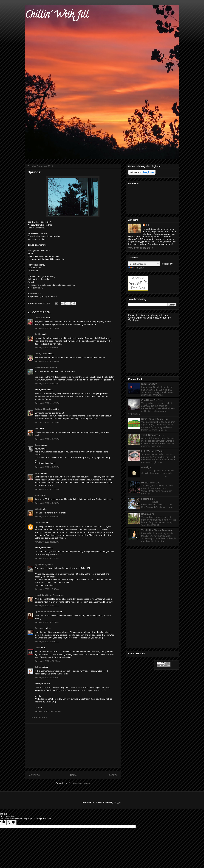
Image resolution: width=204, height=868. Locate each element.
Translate (136, 268)
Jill (147, 225)
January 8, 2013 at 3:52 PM (47, 328)
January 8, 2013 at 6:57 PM (47, 503)
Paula (37, 648)
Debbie (38, 667)
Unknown (39, 523)
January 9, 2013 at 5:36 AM (47, 558)
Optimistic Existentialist (46, 612)
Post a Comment (39, 717)
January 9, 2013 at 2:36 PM (47, 678)
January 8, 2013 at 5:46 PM (47, 467)
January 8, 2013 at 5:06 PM (47, 423)
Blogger (117, 802)
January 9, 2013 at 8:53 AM (47, 642)
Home (74, 775)
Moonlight (146, 467)
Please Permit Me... (151, 483)
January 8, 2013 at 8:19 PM (47, 542)
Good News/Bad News (152, 400)
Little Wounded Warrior (153, 451)
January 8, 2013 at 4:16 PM (47, 348)
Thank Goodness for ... (153, 435)
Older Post (112, 775)
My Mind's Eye (42, 564)
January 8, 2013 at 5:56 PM (47, 489)
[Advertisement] (73, 746)
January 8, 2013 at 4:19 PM (47, 361)
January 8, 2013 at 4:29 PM (47, 384)
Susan (38, 509)
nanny (38, 495)
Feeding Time (148, 499)
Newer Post (34, 775)
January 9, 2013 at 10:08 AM (48, 661)
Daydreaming (148, 514)
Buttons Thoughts (43, 409)
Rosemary (40, 628)
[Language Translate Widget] (144, 264)
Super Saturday (149, 384)
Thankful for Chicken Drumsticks (157, 530)
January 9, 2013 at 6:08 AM (47, 606)
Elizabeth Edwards (44, 367)
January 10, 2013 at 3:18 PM (48, 711)
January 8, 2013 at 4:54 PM (47, 403)
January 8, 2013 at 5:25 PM (47, 439)
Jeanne (38, 445)
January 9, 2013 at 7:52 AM (47, 622)
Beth (37, 428)
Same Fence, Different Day (155, 419)
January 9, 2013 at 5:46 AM (47, 589)
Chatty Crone (41, 354)
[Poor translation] (11, 822)
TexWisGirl (40, 318)
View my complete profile (140, 248)
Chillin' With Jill (57, 16)
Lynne (38, 473)
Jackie (38, 334)
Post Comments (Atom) (79, 783)
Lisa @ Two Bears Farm (46, 595)
